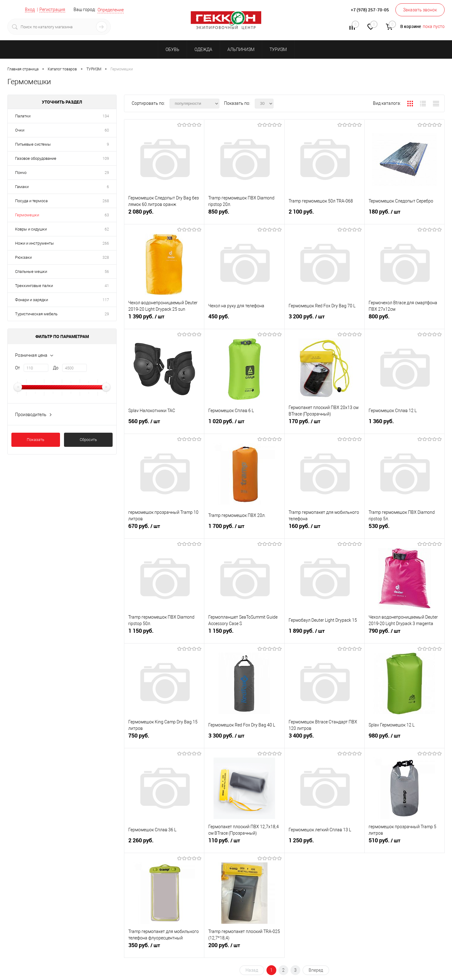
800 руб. (404, 319)
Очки (20, 130)
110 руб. (244, 843)
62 (107, 229)
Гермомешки (27, 215)
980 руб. (404, 738)
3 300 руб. (244, 738)
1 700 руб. (244, 529)
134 (106, 116)
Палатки (23, 116)
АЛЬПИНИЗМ (241, 49)
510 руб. (404, 843)
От (18, 368)
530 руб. (404, 528)
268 (106, 201)
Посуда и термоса (31, 201)
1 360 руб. (404, 424)
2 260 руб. (164, 843)
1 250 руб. (324, 843)
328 (106, 257)
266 (106, 243)
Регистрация (52, 10)
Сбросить (88, 440)
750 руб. (164, 738)
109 (106, 158)
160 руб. (324, 529)
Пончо (21, 173)
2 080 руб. (164, 214)
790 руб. (404, 633)
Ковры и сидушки (31, 229)
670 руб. (164, 529)
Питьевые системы (33, 144)
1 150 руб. (164, 633)
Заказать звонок (420, 10)
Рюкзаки (23, 257)
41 (107, 286)
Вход (30, 10)
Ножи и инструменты (34, 243)
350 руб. (164, 948)
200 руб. (244, 948)
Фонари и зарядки (32, 300)
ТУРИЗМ (278, 49)
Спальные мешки (31, 272)
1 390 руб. (164, 319)
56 (107, 272)
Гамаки (22, 187)
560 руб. (164, 424)
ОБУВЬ (172, 49)
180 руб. (404, 214)
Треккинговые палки (34, 286)
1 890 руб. (324, 633)
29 (107, 173)
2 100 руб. (324, 214)
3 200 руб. (324, 319)
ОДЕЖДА (203, 49)
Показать (36, 440)
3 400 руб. (324, 738)
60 (107, 130)
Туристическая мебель (36, 314)
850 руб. (244, 214)
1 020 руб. (244, 424)
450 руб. (244, 319)
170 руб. (324, 424)
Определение (111, 10)
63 (107, 215)
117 (106, 300)
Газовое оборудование (36, 158)
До (56, 368)
